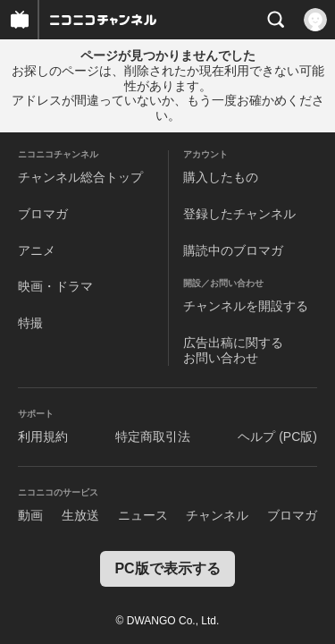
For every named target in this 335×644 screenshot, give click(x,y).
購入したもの (221, 177)
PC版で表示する (167, 568)
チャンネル (217, 515)
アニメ (37, 250)
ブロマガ (43, 214)
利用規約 (43, 436)
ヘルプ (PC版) (277, 436)
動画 (30, 515)
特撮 (30, 323)
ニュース (143, 515)
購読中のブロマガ (233, 250)
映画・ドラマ (55, 286)
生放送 (80, 515)
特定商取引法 (153, 436)
